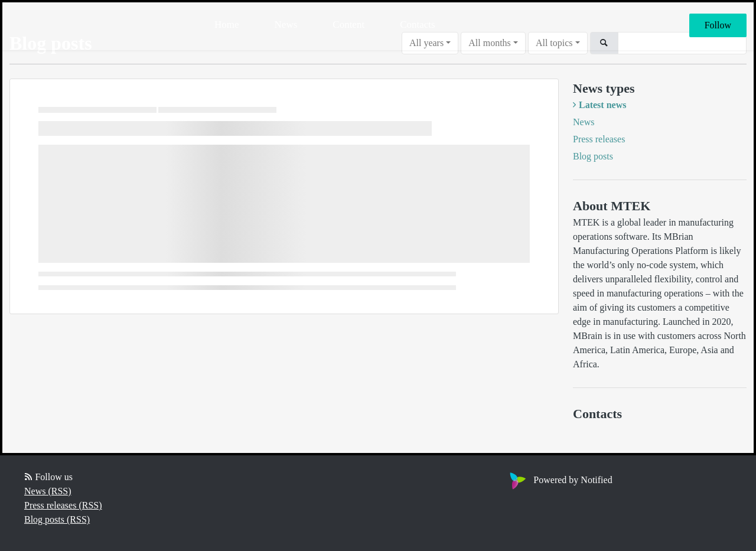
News (286, 25)
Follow (718, 25)
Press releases (599, 139)
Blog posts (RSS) (57, 519)
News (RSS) (48, 491)
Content (348, 25)
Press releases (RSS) (63, 505)
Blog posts (593, 156)
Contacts (418, 25)
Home (227, 25)
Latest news (602, 105)
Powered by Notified (559, 480)
